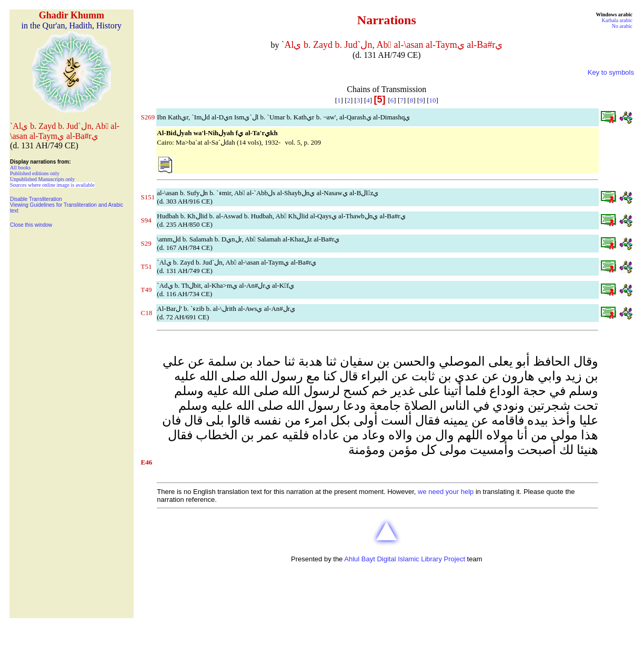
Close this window (31, 225)
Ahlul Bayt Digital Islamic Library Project (405, 559)
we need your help (446, 492)
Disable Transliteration (36, 199)
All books (20, 168)
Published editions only (35, 173)
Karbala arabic (617, 20)
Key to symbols (611, 72)
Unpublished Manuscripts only (42, 179)
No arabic (622, 26)
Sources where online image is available (52, 185)
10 (432, 100)
